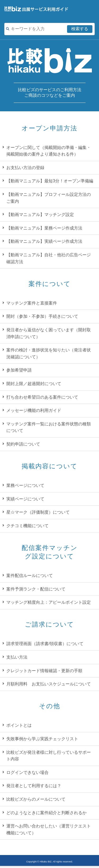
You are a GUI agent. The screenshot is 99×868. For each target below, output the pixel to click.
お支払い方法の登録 (25, 168)
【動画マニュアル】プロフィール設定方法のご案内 (49, 198)
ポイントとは (19, 725)
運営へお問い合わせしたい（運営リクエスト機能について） (49, 829)
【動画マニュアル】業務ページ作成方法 (44, 228)
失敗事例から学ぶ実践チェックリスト (42, 739)
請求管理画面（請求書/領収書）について (45, 644)
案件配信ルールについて (30, 576)
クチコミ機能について (27, 526)
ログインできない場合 (27, 772)
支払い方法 (17, 657)
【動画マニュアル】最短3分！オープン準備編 (50, 181)
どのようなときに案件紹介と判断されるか (46, 813)
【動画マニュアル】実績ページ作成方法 (44, 241)
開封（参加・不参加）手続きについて (42, 316)
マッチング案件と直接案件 (32, 303)
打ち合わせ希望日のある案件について (42, 397)
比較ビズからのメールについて (36, 799)
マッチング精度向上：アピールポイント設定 (49, 602)
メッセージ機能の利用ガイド (34, 410)
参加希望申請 (19, 370)
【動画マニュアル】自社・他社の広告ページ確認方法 (49, 258)
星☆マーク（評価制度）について (38, 512)
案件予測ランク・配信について (36, 589)
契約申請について (23, 444)
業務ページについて (25, 485)
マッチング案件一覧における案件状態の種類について (49, 427)
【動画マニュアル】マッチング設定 (40, 215)
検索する (80, 29)
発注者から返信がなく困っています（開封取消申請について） (49, 333)
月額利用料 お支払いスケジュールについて (49, 684)
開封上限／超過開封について (34, 384)
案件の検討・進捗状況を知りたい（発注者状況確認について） (49, 353)
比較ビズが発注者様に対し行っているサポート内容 (49, 756)
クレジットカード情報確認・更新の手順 (44, 671)
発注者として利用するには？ (34, 786)
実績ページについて (25, 499)
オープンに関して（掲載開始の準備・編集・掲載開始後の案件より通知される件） (49, 151)
